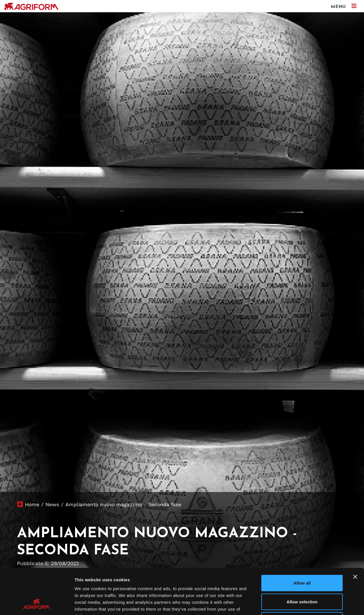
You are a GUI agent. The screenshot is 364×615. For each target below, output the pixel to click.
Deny (302, 578)
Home (32, 504)
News (52, 504)
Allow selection (302, 559)
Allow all (302, 540)
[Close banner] (355, 534)
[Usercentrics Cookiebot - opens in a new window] (37, 604)
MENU (344, 6)
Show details (298, 604)
